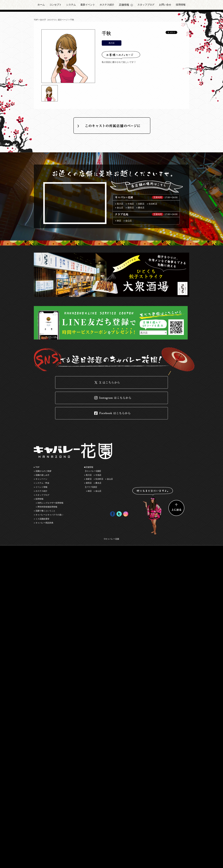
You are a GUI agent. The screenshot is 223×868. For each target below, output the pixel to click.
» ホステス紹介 (41, 491)
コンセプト (55, 5)
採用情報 (181, 5)
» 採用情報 (39, 499)
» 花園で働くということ (45, 511)
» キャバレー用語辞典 (44, 523)
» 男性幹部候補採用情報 (47, 507)
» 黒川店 (119, 204)
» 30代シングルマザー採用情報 (50, 503)
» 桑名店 (140, 208)
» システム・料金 (42, 483)
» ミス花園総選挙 (42, 519)
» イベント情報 (41, 487)
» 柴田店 (130, 208)
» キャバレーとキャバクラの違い (49, 515)
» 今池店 (130, 204)
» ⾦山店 (119, 208)
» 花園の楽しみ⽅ (42, 475)
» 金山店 (128, 221)
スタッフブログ (146, 5)
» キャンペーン (41, 479)
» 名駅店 (140, 204)
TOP (36, 20)
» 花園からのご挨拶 (43, 471)
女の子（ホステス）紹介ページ (54, 20)
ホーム (41, 5)
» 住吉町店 (152, 204)
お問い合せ (165, 5)
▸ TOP (37, 467)
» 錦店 (118, 221)
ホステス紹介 (107, 5)
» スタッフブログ (42, 495)
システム (71, 5)
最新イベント (88, 5)
